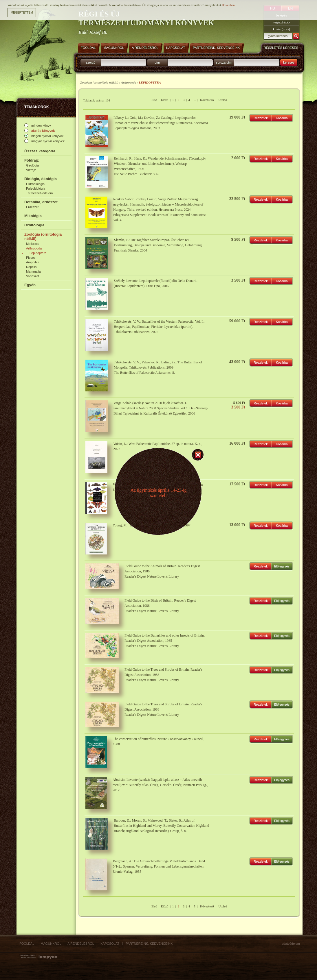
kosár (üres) (282, 29)
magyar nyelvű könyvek (48, 141)
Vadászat (33, 276)
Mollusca (32, 244)
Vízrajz (31, 170)
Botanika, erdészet (41, 202)
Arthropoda (34, 248)
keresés (289, 62)
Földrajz (32, 160)
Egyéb (30, 285)
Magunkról (51, 944)
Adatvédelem (291, 944)
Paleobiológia (36, 188)
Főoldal (27, 944)
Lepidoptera (38, 253)
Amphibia (33, 262)
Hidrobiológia (35, 184)
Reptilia (31, 267)
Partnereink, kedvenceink (149, 944)
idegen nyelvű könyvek (47, 136)
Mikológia (33, 216)
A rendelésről (81, 944)
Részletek (261, 118)
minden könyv (41, 125)
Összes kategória (40, 151)
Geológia (32, 165)
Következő (207, 100)
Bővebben (228, 5)
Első (154, 100)
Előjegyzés (282, 566)
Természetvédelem (39, 193)
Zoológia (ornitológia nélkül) (43, 236)
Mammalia (33, 271)
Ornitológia (34, 225)
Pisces (31, 258)
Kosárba (282, 118)
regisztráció (281, 22)
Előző (165, 100)
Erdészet (32, 207)
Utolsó (223, 100)
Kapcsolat (110, 944)
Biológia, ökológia (41, 179)
